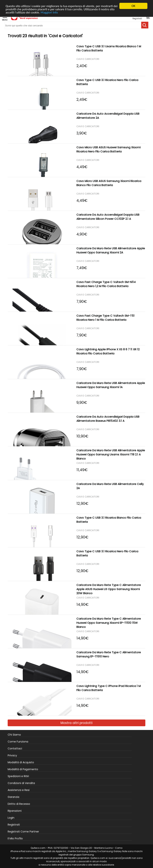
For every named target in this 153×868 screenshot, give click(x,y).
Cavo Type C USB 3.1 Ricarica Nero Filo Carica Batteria (107, 82)
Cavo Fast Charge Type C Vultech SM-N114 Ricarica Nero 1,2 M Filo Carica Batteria (106, 284)
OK (133, 6)
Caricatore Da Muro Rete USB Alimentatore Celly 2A (110, 486)
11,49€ (82, 469)
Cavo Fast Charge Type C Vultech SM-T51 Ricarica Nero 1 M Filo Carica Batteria (105, 318)
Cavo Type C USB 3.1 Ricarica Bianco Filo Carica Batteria (109, 520)
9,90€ (82, 402)
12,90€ (82, 503)
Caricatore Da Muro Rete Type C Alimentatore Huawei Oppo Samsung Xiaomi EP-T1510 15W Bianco (109, 623)
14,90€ (82, 604)
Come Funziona (18, 742)
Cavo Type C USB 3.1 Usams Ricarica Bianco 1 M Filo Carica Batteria (109, 48)
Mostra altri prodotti (76, 723)
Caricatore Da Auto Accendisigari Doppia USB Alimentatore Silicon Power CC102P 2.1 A (108, 217)
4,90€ (82, 234)
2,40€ (82, 65)
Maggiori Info (49, 12)
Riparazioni (15, 811)
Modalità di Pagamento (23, 769)
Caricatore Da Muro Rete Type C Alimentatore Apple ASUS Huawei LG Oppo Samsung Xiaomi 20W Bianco (109, 589)
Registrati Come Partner (23, 832)
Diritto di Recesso (19, 804)
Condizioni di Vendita (21, 783)
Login (11, 818)
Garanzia (13, 797)
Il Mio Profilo (15, 838)
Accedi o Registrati (137, 17)
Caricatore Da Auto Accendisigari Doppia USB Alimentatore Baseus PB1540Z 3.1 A (108, 419)
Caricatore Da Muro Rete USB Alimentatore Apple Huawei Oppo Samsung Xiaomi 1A (111, 385)
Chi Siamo (14, 735)
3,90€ (82, 133)
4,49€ (82, 166)
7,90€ (82, 301)
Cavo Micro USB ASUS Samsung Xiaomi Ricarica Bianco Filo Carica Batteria (109, 183)
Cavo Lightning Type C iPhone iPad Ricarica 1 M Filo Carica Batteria (109, 688)
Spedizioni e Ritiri (18, 776)
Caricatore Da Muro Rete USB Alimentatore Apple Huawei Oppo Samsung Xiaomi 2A (111, 250)
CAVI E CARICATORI (88, 59)
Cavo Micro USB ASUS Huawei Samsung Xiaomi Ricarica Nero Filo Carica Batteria (108, 149)
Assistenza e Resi (19, 790)
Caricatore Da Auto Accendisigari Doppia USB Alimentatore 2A (108, 116)
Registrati (14, 825)
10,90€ (82, 435)
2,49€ (82, 99)
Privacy (12, 755)
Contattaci (15, 748)
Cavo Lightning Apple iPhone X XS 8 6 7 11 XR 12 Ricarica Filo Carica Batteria (108, 351)
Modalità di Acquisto (21, 762)
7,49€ (82, 267)
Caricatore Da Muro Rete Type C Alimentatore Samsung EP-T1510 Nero (109, 654)
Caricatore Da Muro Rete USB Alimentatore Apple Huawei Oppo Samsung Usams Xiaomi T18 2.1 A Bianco (111, 454)
